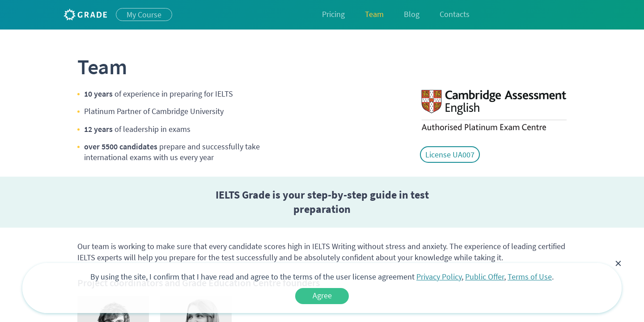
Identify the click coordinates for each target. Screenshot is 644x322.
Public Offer (485, 277)
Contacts (455, 14)
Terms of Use (530, 277)
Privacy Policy (439, 277)
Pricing (333, 14)
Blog (412, 14)
